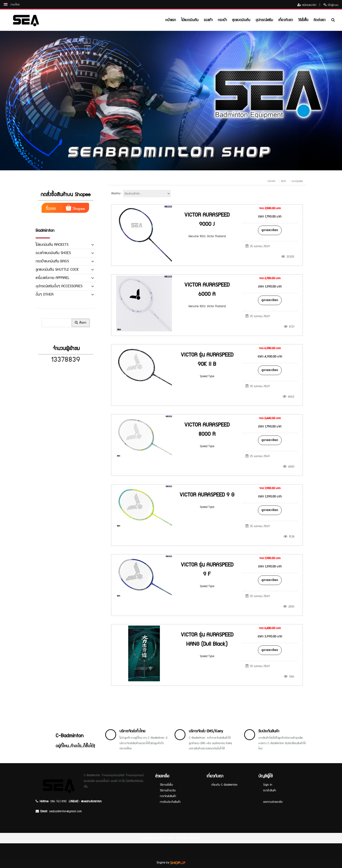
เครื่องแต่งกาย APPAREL (52, 278)
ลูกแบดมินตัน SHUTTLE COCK (57, 270)
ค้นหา (81, 323)
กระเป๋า (222, 20)
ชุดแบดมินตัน (241, 20)
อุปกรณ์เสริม (264, 20)
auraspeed (297, 181)
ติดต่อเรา (319, 20)
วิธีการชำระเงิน (168, 791)
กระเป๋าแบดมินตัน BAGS (52, 261)
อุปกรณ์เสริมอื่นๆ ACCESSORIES (59, 286)
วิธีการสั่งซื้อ (166, 785)
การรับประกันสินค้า (170, 802)
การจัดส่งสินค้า (168, 796)
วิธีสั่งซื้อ (303, 20)
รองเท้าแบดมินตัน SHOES (53, 253)
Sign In (268, 785)
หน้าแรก (171, 20)
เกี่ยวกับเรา (286, 20)
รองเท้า (208, 20)
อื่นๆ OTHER (45, 295)
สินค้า (284, 181)
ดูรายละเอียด (270, 230)
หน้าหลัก (271, 181)
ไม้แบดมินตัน (190, 20)
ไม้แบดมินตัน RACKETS (52, 245)
